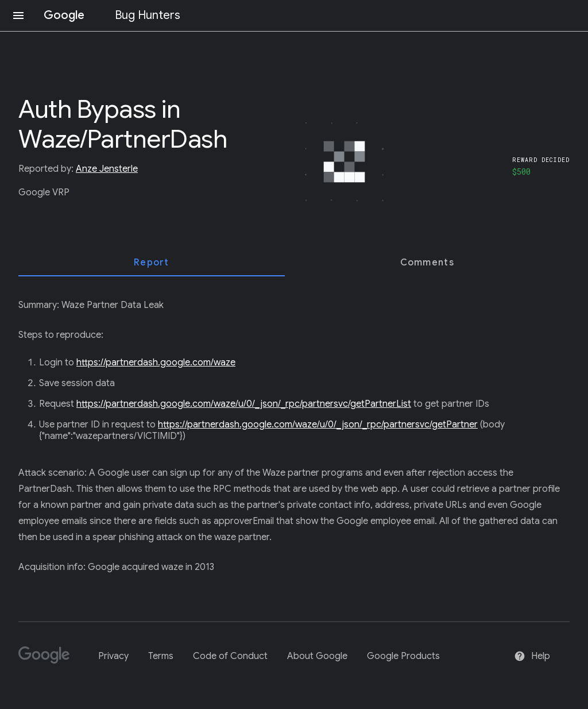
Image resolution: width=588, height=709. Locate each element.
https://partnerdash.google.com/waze (156, 363)
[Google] (49, 660)
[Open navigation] (18, 16)
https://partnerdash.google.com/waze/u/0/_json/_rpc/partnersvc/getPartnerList (244, 404)
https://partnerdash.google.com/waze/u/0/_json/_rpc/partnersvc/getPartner (318, 425)
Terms (161, 656)
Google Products (403, 656)
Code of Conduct (230, 656)
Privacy (113, 656)
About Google (317, 656)
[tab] (152, 263)
